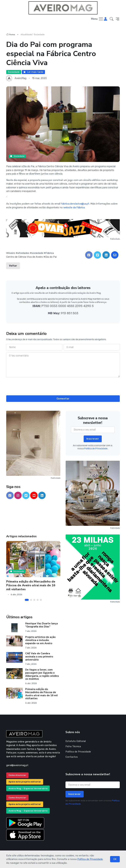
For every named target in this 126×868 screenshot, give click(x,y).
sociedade (37, 253)
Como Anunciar (17, 775)
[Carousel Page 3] (34, 600)
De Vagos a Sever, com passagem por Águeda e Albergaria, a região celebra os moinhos (42, 674)
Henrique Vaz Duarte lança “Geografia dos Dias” (42, 625)
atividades (23, 253)
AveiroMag (21, 78)
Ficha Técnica (73, 746)
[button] (112, 19)
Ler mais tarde (33, 72)
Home (11, 35)
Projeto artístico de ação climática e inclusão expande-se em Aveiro (40, 640)
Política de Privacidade (90, 859)
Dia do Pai (51, 257)
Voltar (13, 266)
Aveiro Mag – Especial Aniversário (28, 788)
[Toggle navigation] (97, 19)
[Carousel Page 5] (41, 600)
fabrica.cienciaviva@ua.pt (75, 204)
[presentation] (63, 386)
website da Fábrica (74, 207)
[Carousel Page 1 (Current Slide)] (27, 600)
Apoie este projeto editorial (25, 782)
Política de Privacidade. (96, 449)
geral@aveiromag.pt (17, 765)
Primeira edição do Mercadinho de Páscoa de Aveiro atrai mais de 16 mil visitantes (31, 585)
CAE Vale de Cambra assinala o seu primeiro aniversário (39, 657)
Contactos (72, 757)
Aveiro (12, 253)
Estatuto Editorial (76, 741)
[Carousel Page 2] (31, 600)
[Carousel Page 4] (38, 600)
